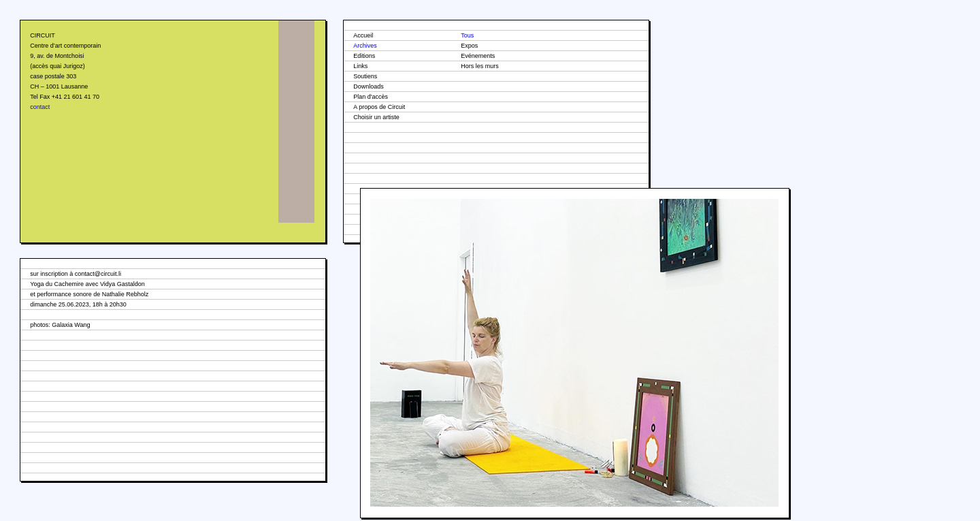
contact (40, 107)
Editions (364, 56)
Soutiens (365, 76)
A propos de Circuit (379, 107)
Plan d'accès (371, 97)
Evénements (478, 56)
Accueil (363, 35)
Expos (469, 46)
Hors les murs (480, 66)
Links (360, 66)
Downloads (369, 86)
